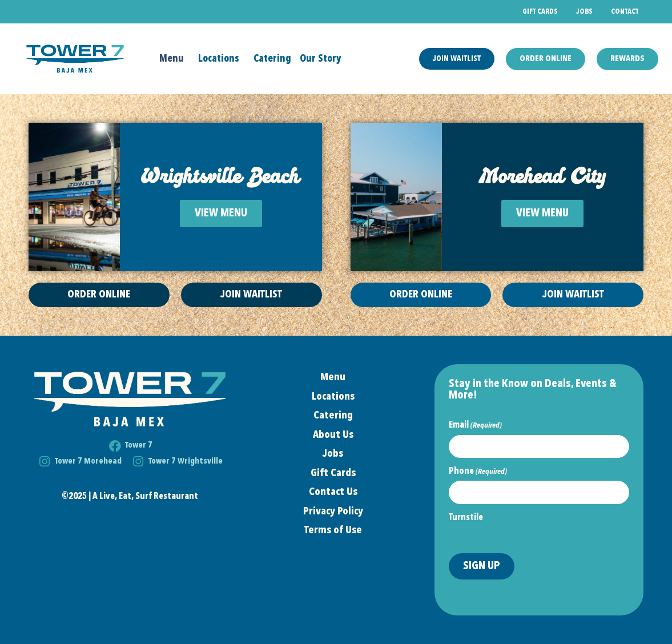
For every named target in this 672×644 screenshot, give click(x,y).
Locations (222, 59)
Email (475, 425)
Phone (478, 472)
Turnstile (466, 518)
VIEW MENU (221, 214)
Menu (174, 59)
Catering (272, 59)
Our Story (321, 59)
